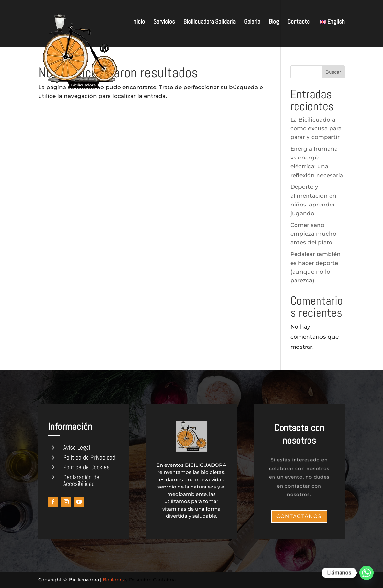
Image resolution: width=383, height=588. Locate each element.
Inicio (139, 23)
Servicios (164, 23)
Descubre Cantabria (152, 580)
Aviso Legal (77, 447)
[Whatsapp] (366, 573)
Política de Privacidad (89, 457)
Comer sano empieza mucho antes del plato (313, 234)
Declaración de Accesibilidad (81, 480)
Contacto (299, 23)
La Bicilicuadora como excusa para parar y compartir (316, 128)
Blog (274, 23)
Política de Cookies (86, 467)
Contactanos (299, 516)
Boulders (113, 580)
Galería (252, 23)
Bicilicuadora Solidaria (209, 23)
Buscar (333, 72)
